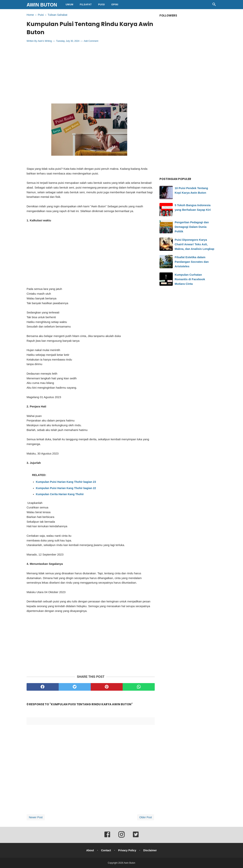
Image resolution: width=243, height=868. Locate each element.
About (90, 850)
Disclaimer (150, 850)
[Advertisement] (91, 73)
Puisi (101, 5)
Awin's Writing (45, 41)
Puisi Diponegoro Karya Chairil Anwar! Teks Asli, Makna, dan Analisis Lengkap (194, 244)
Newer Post (36, 817)
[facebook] (43, 687)
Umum (70, 5)
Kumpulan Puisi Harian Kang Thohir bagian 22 (66, 488)
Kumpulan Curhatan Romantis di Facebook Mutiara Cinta (190, 279)
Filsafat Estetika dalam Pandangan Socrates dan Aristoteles (192, 262)
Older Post (146, 817)
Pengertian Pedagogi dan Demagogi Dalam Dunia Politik (192, 227)
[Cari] (214, 5)
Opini (115, 5)
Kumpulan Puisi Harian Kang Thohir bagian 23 (66, 482)
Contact (106, 850)
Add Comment (91, 41)
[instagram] (121, 837)
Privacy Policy (127, 850)
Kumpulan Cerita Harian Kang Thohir (60, 494)
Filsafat (86, 5)
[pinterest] (107, 687)
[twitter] (75, 687)
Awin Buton (42, 5)
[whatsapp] (139, 687)
